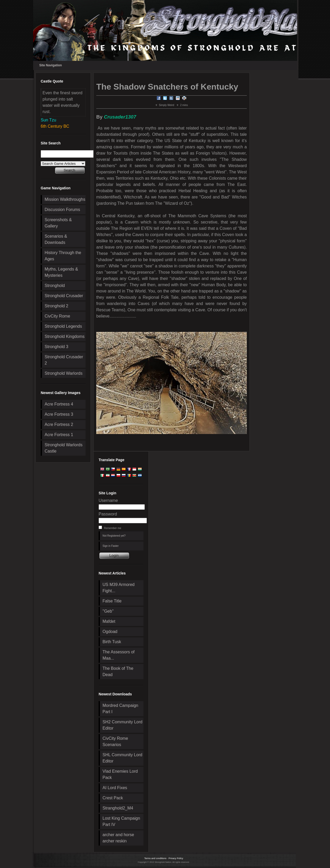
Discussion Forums (62, 210)
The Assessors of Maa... (119, 655)
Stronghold (55, 286)
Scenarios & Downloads (56, 239)
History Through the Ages (63, 256)
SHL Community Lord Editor (122, 758)
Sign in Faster (111, 546)
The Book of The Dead (118, 671)
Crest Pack (113, 798)
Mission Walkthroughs (65, 199)
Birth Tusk (112, 642)
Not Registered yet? (114, 536)
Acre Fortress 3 (59, 414)
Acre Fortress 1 (59, 435)
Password (108, 514)
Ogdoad (110, 632)
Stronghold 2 (56, 306)
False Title (112, 601)
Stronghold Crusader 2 (64, 360)
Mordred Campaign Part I (120, 709)
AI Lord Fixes (115, 788)
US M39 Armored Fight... (119, 588)
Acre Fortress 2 (59, 424)
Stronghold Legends (63, 326)
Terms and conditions (155, 858)
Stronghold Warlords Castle (64, 448)
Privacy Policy (176, 858)
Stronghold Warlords (64, 373)
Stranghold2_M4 (118, 808)
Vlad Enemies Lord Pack (120, 774)
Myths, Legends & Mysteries (61, 272)
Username (108, 500)
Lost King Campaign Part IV (121, 821)
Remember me (112, 528)
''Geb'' (108, 611)
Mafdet (109, 621)
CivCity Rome (57, 316)
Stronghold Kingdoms (65, 336)
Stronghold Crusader (64, 296)
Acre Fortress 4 (59, 404)
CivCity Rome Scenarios (115, 741)
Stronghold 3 (56, 347)
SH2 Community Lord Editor (122, 725)
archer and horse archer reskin (118, 838)
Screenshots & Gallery (58, 223)
